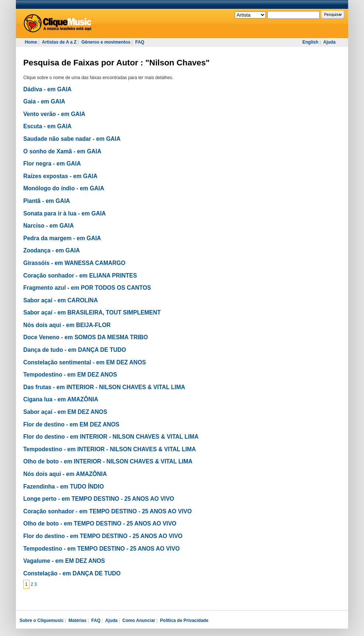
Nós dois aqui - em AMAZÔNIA (65, 474)
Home (31, 42)
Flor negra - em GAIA (52, 164)
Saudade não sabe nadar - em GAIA (72, 139)
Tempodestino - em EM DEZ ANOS (70, 375)
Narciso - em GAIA (49, 226)
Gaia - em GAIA (44, 101)
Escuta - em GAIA (47, 126)
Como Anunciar (139, 620)
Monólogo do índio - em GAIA (64, 188)
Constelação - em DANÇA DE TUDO (72, 573)
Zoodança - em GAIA (51, 250)
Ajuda (329, 42)
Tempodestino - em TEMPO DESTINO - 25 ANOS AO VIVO (102, 549)
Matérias (77, 620)
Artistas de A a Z (59, 42)
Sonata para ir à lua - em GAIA (65, 213)
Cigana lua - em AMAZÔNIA (61, 399)
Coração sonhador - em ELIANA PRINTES (80, 276)
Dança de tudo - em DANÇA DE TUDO (75, 350)
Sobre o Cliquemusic (42, 620)
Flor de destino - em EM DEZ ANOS (71, 424)
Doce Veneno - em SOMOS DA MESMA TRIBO (86, 337)
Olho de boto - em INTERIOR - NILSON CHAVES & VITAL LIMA (108, 461)
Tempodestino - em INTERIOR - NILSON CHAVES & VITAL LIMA (110, 449)
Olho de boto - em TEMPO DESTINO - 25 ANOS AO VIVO (100, 523)
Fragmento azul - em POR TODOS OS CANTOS (87, 288)
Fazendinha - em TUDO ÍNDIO (63, 487)
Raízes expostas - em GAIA (60, 176)
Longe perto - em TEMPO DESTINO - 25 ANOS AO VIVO (99, 499)
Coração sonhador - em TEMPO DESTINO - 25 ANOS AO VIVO (107, 511)
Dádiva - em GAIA (47, 89)
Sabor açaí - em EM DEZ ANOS (65, 412)
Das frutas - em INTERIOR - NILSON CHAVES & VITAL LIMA (104, 387)
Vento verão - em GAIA (54, 114)
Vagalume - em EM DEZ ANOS (64, 561)
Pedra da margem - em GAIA (62, 238)
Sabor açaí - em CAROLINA (61, 300)
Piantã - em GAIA (47, 201)
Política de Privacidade (184, 620)
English (310, 42)
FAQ (140, 42)
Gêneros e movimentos (106, 42)
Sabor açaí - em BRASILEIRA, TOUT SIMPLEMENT (92, 312)
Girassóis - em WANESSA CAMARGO (74, 263)
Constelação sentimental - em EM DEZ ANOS (85, 362)
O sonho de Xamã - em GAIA (62, 151)
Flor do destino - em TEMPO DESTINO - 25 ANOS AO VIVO (103, 536)
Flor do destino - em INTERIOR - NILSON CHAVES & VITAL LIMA (111, 437)
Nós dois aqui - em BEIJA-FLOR (67, 325)
